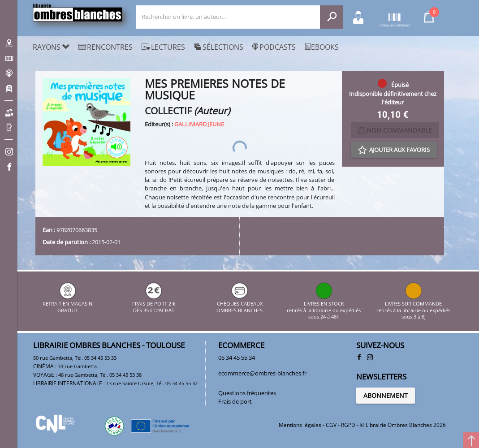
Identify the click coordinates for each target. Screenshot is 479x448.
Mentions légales (300, 425)
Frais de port (235, 401)
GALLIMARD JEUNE (199, 124)
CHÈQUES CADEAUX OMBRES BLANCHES (239, 304)
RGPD (348, 425)
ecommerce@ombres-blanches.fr (262, 373)
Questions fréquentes (247, 393)
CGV (331, 425)
